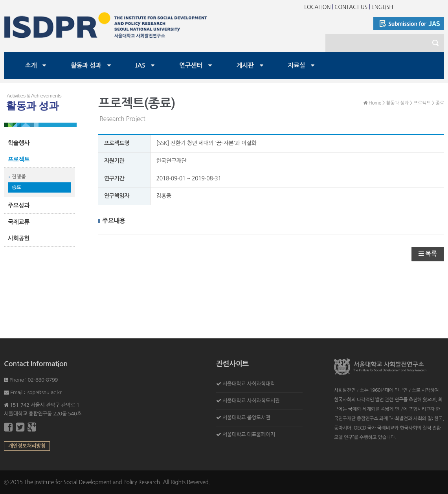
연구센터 (191, 65)
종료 (17, 187)
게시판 (245, 65)
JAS (140, 65)
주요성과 (19, 205)
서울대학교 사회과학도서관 (251, 401)
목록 (428, 254)
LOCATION (317, 7)
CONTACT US (351, 7)
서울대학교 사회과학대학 (249, 384)
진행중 (19, 177)
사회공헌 (19, 238)
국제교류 (19, 222)
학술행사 (19, 143)
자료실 (296, 65)
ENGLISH (382, 7)
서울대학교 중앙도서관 (246, 418)
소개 (31, 65)
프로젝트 (19, 159)
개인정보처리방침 (27, 446)
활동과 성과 (86, 65)
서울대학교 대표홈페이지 (249, 434)
